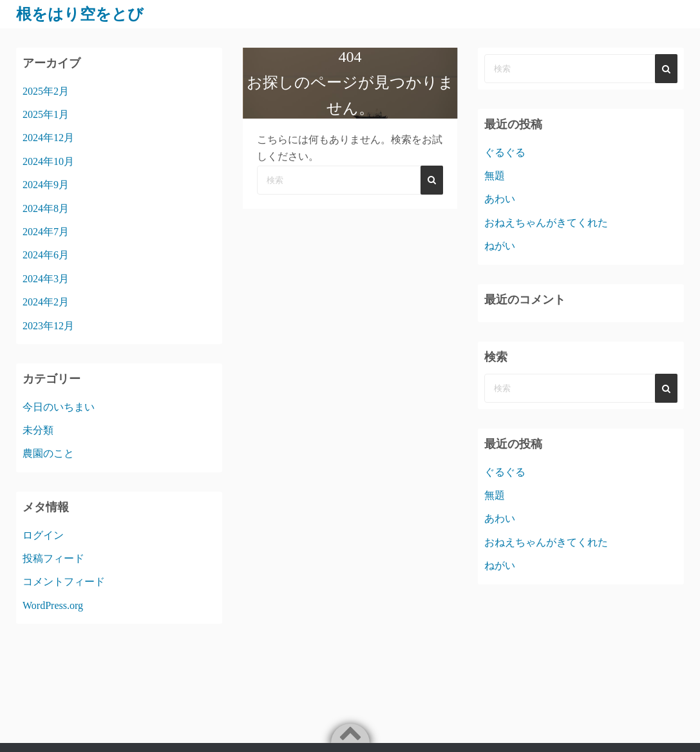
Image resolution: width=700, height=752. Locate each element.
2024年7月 (46, 232)
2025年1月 (46, 114)
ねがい (500, 246)
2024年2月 (46, 302)
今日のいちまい (59, 407)
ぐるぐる (505, 152)
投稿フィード (53, 558)
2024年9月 (46, 185)
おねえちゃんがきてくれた (546, 223)
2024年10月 (48, 161)
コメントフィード (64, 582)
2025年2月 (46, 91)
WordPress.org (53, 605)
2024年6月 (46, 255)
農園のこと (48, 453)
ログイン (43, 535)
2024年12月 (48, 138)
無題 (495, 176)
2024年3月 (46, 279)
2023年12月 (48, 326)
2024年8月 (46, 208)
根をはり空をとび (80, 14)
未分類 (38, 430)
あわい (500, 199)
